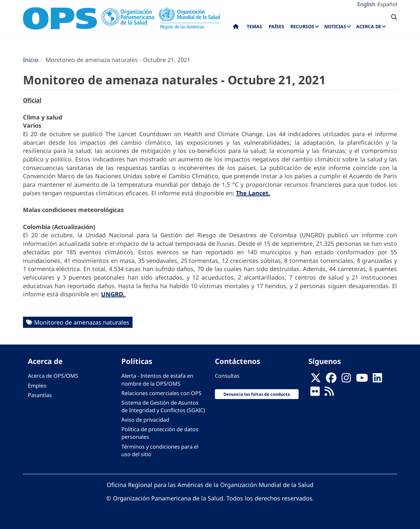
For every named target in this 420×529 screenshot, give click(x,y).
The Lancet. (253, 193)
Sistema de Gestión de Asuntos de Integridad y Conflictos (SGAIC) (163, 406)
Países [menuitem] (276, 26)
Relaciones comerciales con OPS (161, 393)
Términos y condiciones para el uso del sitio (160, 450)
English (366, 4)
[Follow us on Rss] (329, 393)
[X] (316, 380)
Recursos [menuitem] (302, 26)
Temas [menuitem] (254, 26)
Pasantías (40, 395)
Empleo (37, 386)
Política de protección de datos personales (160, 433)
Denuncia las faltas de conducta (257, 394)
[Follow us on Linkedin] (377, 380)
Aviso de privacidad (145, 420)
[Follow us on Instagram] (346, 380)
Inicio (31, 60)
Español (387, 4)
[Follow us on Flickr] (315, 393)
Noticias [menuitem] (335, 26)
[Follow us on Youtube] (362, 380)
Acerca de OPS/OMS (53, 376)
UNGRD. (114, 294)
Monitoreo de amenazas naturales (82, 322)
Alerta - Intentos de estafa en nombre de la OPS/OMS (157, 380)
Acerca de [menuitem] (369, 26)
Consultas (227, 376)
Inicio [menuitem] (236, 28)
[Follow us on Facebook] (331, 380)
